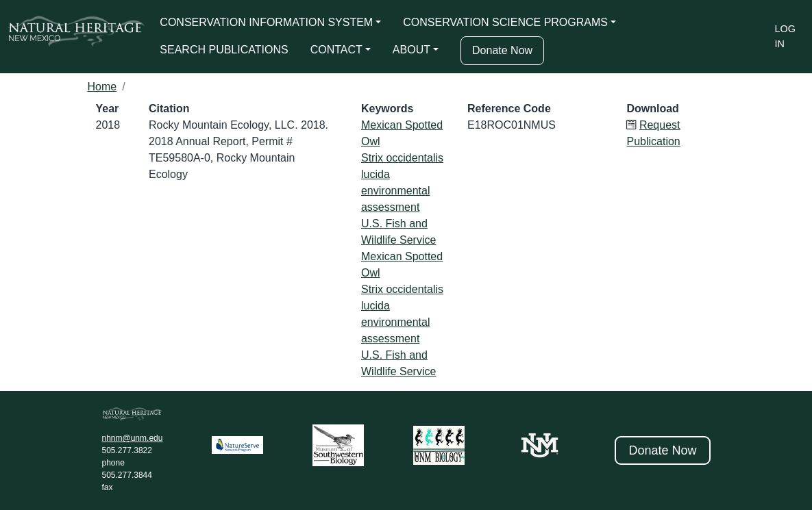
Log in (785, 36)
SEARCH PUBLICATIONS (224, 50)
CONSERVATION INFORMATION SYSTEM (266, 22)
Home (102, 87)
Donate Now (502, 50)
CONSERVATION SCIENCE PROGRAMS (505, 22)
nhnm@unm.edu (133, 438)
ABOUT (411, 50)
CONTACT (336, 50)
